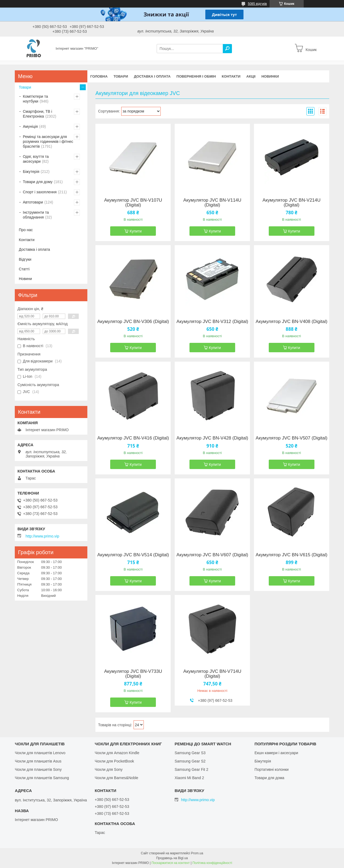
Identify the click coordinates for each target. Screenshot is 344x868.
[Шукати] (227, 49)
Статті (24, 269)
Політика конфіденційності (212, 863)
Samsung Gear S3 (190, 753)
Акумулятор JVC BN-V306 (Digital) (133, 322)
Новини (25, 279)
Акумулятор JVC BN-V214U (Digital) (292, 203)
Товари (121, 76)
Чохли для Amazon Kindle (117, 753)
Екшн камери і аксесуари (276, 753)
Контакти (231, 76)
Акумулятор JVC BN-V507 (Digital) (291, 438)
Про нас (26, 230)
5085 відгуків (257, 4)
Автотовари (33, 202)
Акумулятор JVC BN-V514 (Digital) (133, 555)
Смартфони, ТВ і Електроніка (37, 114)
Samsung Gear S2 (190, 761)
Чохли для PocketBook (114, 761)
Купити (136, 231)
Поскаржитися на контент (171, 863)
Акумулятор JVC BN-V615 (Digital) (291, 555)
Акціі (251, 76)
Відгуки (25, 259)
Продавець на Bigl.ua (172, 858)
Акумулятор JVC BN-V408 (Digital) (291, 322)
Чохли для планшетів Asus (38, 761)
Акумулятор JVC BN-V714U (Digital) (212, 674)
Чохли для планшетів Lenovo (40, 753)
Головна (99, 76)
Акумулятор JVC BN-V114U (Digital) (212, 203)
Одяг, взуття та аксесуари (36, 159)
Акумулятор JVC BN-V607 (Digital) (212, 555)
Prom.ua (197, 853)
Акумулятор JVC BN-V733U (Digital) (133, 674)
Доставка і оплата (152, 76)
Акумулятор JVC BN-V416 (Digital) (133, 438)
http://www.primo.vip (42, 536)
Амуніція (30, 126)
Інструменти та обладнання (36, 215)
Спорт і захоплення (40, 192)
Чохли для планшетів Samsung (42, 778)
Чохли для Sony (109, 769)
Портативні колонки (272, 769)
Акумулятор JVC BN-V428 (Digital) (212, 438)
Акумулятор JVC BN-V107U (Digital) (133, 203)
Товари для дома (269, 778)
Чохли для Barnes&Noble (116, 778)
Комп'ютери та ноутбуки (35, 99)
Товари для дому (38, 182)
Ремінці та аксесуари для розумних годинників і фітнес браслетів (48, 141)
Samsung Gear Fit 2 (191, 769)
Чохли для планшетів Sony (38, 769)
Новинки (270, 76)
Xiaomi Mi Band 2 (189, 778)
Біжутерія (31, 172)
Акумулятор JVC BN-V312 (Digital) (212, 322)
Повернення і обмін (196, 76)
